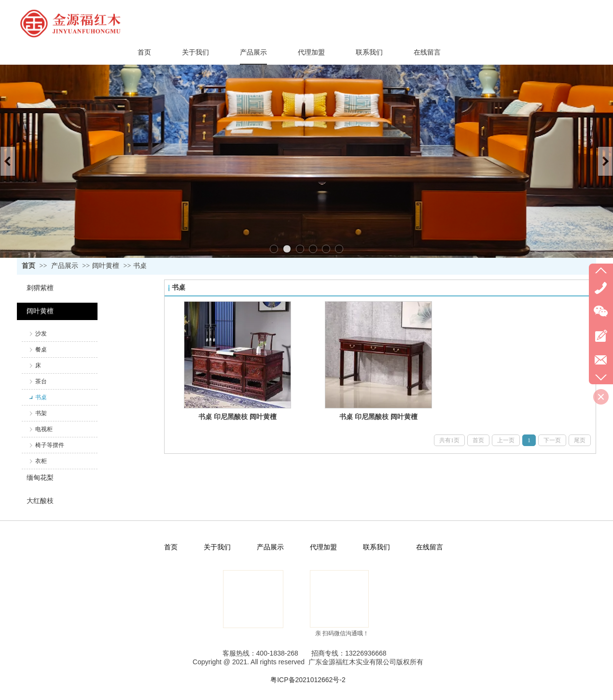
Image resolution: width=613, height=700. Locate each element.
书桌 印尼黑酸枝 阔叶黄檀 (237, 417)
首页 (28, 266)
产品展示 (65, 266)
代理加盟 (323, 547)
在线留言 (430, 547)
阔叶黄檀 (106, 266)
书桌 (140, 266)
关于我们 (217, 547)
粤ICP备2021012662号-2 (308, 680)
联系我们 (376, 547)
